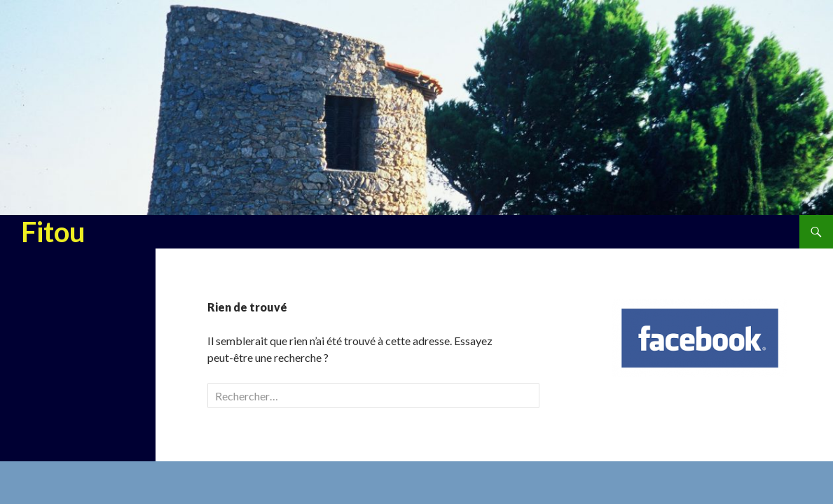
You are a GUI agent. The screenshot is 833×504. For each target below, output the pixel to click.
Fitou (53, 232)
